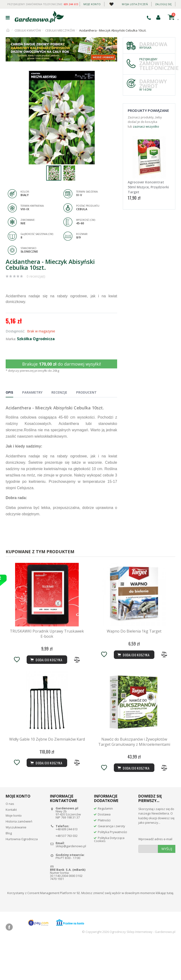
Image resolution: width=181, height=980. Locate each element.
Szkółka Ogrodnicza (36, 339)
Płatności (104, 858)
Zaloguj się (163, 4)
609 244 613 (71, 4)
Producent (86, 392)
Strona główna (8, 30)
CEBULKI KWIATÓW (28, 30)
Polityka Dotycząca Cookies (109, 877)
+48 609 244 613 (67, 867)
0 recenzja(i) (36, 276)
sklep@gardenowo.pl (71, 884)
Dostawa (104, 852)
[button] (113, 75)
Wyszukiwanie (16, 865)
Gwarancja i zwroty (111, 864)
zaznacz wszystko (146, 126)
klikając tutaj (165, 931)
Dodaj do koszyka (133, 806)
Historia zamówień (19, 859)
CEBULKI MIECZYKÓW (60, 30)
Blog (9, 871)
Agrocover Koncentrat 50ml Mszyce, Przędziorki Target (148, 187)
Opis (9, 392)
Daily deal (111, 3)
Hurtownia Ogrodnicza (22, 877)
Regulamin (105, 846)
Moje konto (92, 4)
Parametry (32, 392)
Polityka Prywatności (112, 870)
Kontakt (11, 847)
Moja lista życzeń (135, 4)
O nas (10, 842)
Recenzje (59, 392)
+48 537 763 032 (67, 873)
